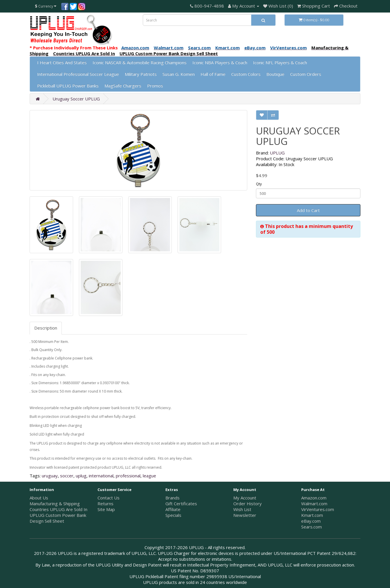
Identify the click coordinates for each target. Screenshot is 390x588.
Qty (259, 184)
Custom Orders (306, 74)
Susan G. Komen (179, 74)
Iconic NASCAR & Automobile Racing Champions (140, 62)
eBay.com (311, 521)
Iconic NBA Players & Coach (220, 62)
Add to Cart (308, 210)
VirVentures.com (318, 509)
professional (128, 476)
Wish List (242, 509)
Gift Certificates (181, 504)
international (101, 476)
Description (46, 328)
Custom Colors (246, 74)
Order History (248, 504)
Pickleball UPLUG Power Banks (68, 86)
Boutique (275, 74)
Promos (155, 86)
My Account (245, 498)
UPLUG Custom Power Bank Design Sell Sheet (58, 518)
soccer (67, 476)
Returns (105, 504)
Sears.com (312, 527)
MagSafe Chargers (123, 86)
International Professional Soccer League (78, 74)
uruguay (50, 476)
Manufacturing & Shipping (55, 504)
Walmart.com (314, 504)
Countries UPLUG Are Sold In (58, 509)
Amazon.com (314, 498)
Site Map (106, 509)
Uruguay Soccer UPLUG (76, 99)
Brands (173, 498)
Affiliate (173, 509)
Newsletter (245, 515)
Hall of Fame (213, 74)
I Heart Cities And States (62, 62)
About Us (39, 498)
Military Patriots (141, 74)
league (149, 476)
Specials (173, 515)
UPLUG (277, 153)
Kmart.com (312, 515)
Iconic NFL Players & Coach (280, 62)
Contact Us (109, 498)
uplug (81, 476)
